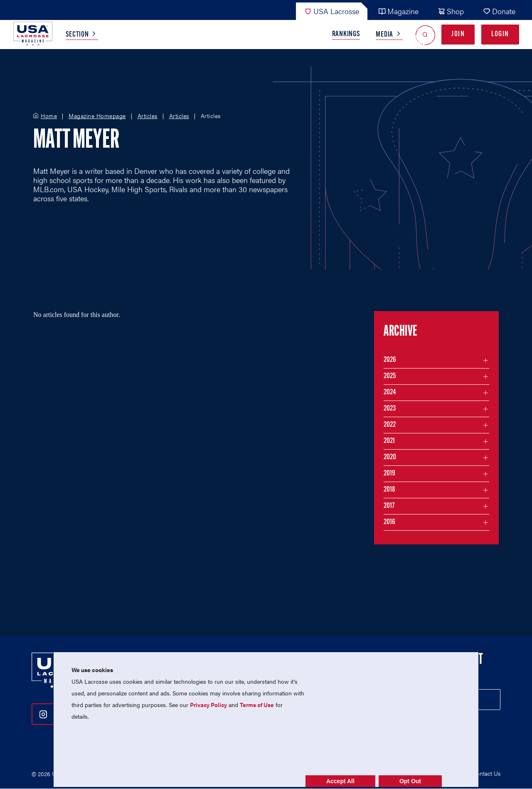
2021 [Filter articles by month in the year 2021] (389, 441)
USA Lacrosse (332, 11)
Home (49, 116)
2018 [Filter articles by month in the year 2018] (389, 490)
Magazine (398, 11)
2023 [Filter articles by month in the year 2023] (390, 409)
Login (500, 34)
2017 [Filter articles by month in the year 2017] (389, 506)
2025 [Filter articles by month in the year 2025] (390, 376)
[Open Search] (425, 35)
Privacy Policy (208, 705)
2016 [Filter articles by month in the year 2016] (389, 522)
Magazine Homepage (97, 116)
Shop (451, 11)
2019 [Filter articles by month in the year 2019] (389, 474)
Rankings (346, 34)
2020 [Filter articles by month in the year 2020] (390, 457)
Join (458, 34)
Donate (499, 11)
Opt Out (410, 781)
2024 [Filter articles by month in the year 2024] (390, 392)
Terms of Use (257, 705)
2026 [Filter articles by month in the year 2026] (390, 360)
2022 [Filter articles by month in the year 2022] (390, 425)
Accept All (340, 781)
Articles (148, 116)
